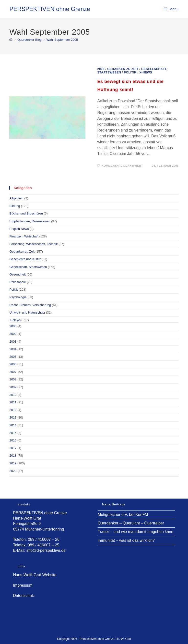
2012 (13, 410)
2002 (13, 334)
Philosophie (18, 282)
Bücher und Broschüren (26, 213)
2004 (13, 349)
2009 (13, 387)
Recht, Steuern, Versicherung (30, 305)
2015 (13, 433)
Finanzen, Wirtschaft (24, 236)
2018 (13, 455)
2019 (13, 463)
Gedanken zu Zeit (123, 69)
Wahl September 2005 (62, 40)
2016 (13, 440)
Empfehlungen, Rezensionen (30, 221)
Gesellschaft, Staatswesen (28, 267)
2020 (13, 471)
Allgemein (16, 198)
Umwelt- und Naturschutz (27, 312)
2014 (13, 425)
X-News (146, 72)
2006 (101, 69)
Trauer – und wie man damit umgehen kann (135, 532)
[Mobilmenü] (171, 9)
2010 (13, 395)
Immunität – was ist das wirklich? (126, 540)
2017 (13, 448)
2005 (13, 357)
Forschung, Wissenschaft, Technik (33, 244)
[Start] (11, 40)
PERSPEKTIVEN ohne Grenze (50, 9)
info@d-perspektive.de (46, 550)
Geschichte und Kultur (25, 259)
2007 (13, 372)
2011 (13, 402)
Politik (130, 72)
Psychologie (18, 297)
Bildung (15, 206)
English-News (19, 229)
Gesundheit (18, 274)
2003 (13, 342)
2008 (13, 379)
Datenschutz (24, 596)
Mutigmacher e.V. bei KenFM (123, 515)
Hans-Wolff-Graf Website (35, 575)
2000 (13, 326)
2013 (13, 417)
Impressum (23, 585)
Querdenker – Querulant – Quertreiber (131, 523)
